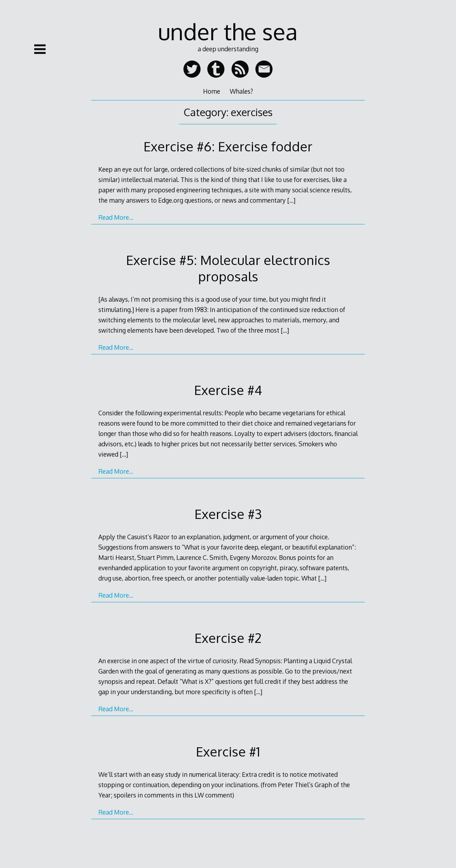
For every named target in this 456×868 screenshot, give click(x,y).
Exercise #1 (228, 751)
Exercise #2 (228, 638)
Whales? (241, 91)
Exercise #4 (228, 390)
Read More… (116, 217)
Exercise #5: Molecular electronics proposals (228, 268)
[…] (291, 200)
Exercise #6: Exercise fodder (228, 146)
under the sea (228, 31)
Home (212, 91)
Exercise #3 (228, 514)
